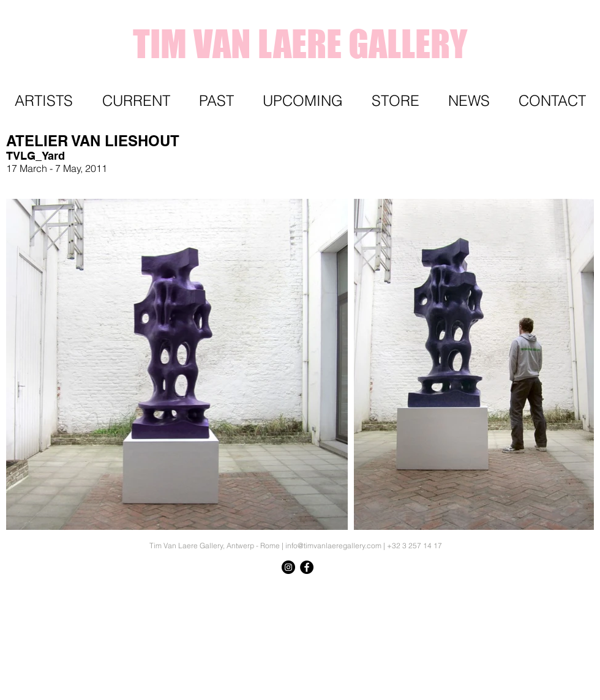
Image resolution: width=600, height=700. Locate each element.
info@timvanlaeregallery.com (333, 545)
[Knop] (566, 590)
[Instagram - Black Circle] (288, 567)
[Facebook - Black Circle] (307, 567)
